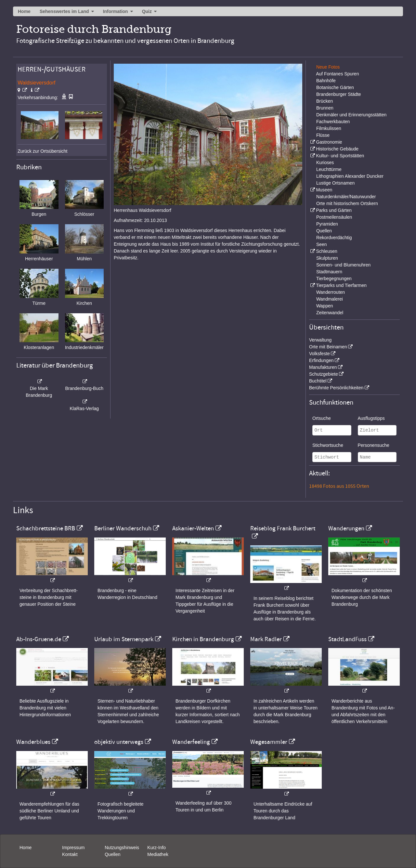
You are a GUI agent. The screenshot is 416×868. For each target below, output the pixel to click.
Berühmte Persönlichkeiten (336, 388)
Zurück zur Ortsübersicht (42, 151)
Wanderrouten (331, 292)
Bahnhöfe (326, 81)
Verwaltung (320, 340)
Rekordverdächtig (334, 238)
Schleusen (326, 251)
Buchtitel (318, 381)
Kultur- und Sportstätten (340, 156)
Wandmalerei (330, 299)
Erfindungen (321, 360)
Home (24, 11)
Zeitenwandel (330, 313)
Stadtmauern (329, 272)
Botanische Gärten (335, 87)
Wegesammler (269, 742)
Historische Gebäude (337, 149)
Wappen (325, 306)
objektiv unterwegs (119, 742)
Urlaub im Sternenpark (124, 639)
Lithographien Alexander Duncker (350, 176)
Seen (322, 244)
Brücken (325, 101)
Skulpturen (327, 258)
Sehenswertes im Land (64, 11)
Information (116, 11)
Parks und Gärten (334, 210)
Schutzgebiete (324, 374)
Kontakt (70, 854)
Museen (324, 190)
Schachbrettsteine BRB (46, 528)
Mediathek (158, 854)
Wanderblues (33, 742)
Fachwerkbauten (333, 122)
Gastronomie (329, 142)
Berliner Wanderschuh (123, 528)
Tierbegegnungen (334, 279)
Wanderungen (346, 528)
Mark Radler (266, 639)
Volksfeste (319, 354)
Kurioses (325, 162)
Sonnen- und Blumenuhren (343, 265)
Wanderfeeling (191, 742)
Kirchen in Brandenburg (203, 639)
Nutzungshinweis (122, 848)
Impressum (73, 848)
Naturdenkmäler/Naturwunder (346, 197)
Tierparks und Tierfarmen (341, 285)
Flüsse (323, 135)
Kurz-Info (156, 848)
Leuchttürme (329, 169)
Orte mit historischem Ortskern (347, 203)
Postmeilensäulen (334, 217)
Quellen (324, 231)
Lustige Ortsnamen (335, 183)
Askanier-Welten (193, 528)
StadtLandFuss (347, 639)
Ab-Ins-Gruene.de (39, 639)
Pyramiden (327, 224)
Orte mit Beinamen (328, 347)
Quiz (147, 11)
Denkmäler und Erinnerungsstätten (351, 115)
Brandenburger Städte (339, 94)
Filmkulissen (329, 128)
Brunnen (325, 108)
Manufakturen (323, 367)
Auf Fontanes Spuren (337, 74)
